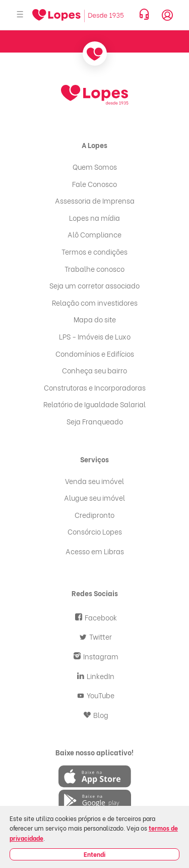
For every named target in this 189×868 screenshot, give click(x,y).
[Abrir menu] (20, 15)
